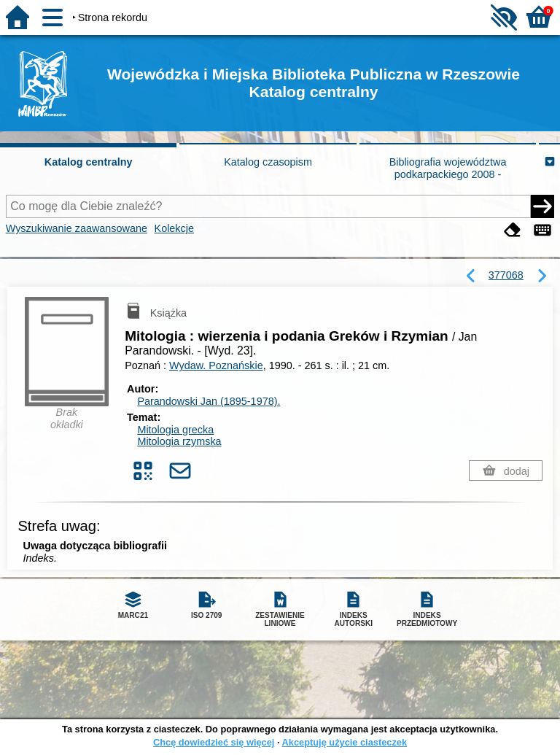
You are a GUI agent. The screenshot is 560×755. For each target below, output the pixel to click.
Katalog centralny (89, 162)
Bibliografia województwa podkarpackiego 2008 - (448, 168)
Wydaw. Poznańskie (216, 365)
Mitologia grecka (175, 430)
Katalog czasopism (268, 162)
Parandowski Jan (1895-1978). (209, 401)
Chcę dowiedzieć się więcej (214, 742)
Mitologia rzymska (179, 441)
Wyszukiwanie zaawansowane (77, 228)
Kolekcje (174, 228)
